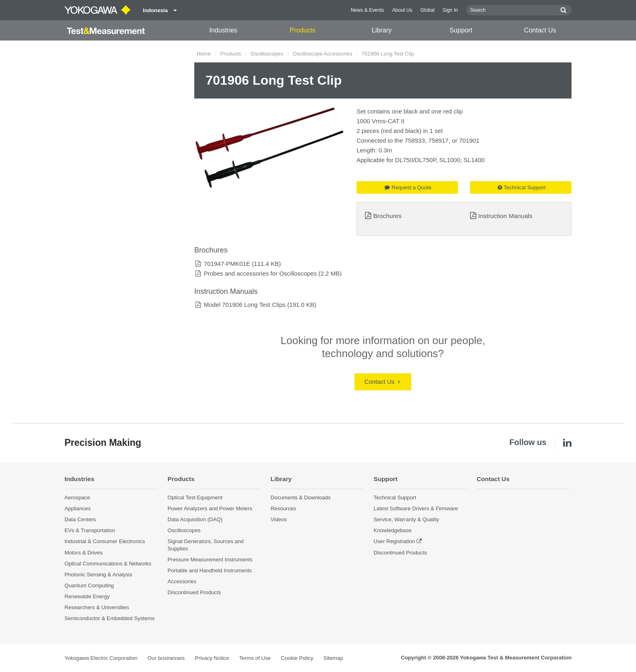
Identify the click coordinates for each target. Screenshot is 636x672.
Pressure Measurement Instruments (210, 560)
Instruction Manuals (505, 216)
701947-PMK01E (227, 264)
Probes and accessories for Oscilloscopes (260, 273)
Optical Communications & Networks (108, 564)
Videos (279, 519)
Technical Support (522, 187)
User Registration (394, 541)
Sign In (450, 10)
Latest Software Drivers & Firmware (416, 508)
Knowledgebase (393, 530)
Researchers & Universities (97, 607)
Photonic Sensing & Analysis (98, 575)
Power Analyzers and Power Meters (210, 508)
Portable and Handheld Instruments (209, 570)
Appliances (78, 508)
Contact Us (540, 30)
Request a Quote (408, 187)
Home (204, 54)
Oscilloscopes (267, 54)
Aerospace (77, 498)
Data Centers (80, 519)
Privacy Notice (212, 658)
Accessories (182, 581)
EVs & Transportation (90, 530)
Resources (283, 508)
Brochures (387, 216)
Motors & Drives (84, 553)
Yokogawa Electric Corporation (101, 658)
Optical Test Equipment (195, 498)
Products (302, 30)
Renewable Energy (87, 596)
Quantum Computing (89, 585)
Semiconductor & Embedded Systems (110, 618)
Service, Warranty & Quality (406, 519)
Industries (223, 30)
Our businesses (166, 658)
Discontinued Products (194, 592)
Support (461, 30)
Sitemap (333, 658)
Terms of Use (255, 658)
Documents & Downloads (301, 498)
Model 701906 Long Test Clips (245, 305)
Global (427, 10)
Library (382, 30)
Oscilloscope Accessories (322, 54)
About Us (402, 10)
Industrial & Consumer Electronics (105, 541)
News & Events (367, 10)
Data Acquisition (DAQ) (195, 519)
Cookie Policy (297, 658)
